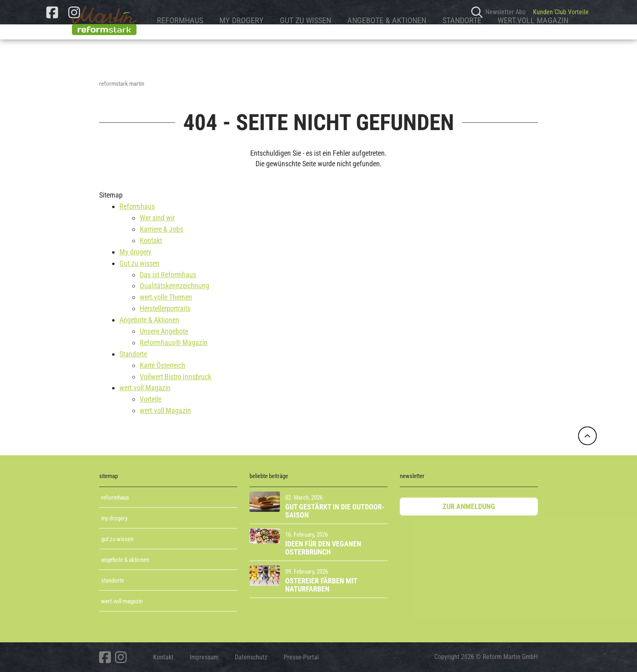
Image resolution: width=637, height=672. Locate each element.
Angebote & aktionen (125, 560)
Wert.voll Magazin (122, 601)
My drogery (218, 43)
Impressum (204, 657)
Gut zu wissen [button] (282, 43)
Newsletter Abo (506, 12)
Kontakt (163, 657)
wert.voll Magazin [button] (510, 43)
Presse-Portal (301, 657)
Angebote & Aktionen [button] (364, 43)
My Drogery (114, 518)
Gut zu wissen (117, 539)
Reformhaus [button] (157, 43)
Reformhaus (115, 498)
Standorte (113, 581)
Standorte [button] (439, 43)
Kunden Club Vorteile (561, 12)
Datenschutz (251, 657)
